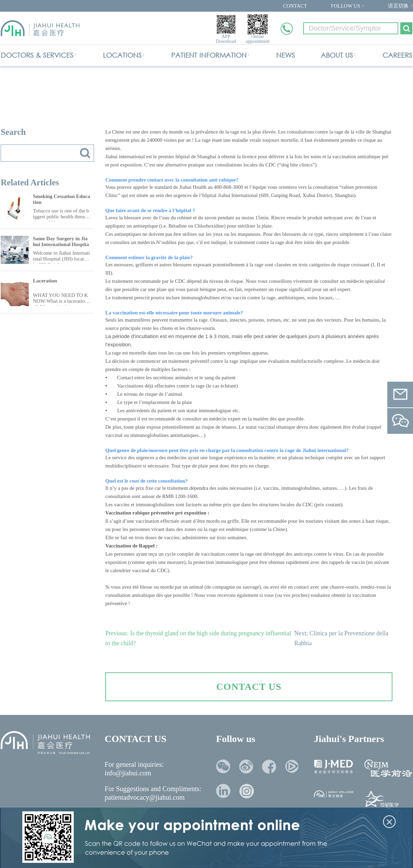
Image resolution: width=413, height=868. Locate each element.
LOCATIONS (122, 55)
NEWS (286, 55)
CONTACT (295, 6)
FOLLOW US (346, 6)
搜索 (85, 153)
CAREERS (397, 55)
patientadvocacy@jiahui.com (145, 797)
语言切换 (398, 6)
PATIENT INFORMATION (209, 55)
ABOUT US (337, 55)
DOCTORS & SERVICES (37, 55)
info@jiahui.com (128, 773)
